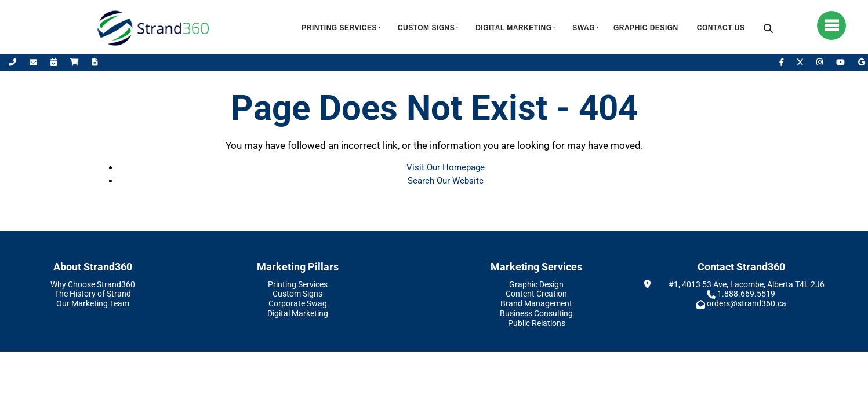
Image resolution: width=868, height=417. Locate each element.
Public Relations (537, 323)
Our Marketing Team (93, 303)
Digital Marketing (513, 28)
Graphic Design (646, 28)
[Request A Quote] (95, 62)
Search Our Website (446, 181)
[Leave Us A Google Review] (862, 62)
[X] (801, 62)
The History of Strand (93, 294)
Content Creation (536, 294)
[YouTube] (841, 62)
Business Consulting (536, 313)
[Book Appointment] (55, 62)
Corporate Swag (298, 303)
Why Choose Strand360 (93, 284)
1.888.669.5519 (746, 294)
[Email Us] (34, 62)
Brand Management (536, 303)
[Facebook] (782, 62)
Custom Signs (426, 28)
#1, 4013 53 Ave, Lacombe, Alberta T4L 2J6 (747, 284)
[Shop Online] (75, 62)
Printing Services (339, 28)
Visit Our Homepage (446, 167)
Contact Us (721, 28)
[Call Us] (13, 62)
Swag (584, 28)
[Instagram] (820, 62)
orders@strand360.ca (747, 303)
